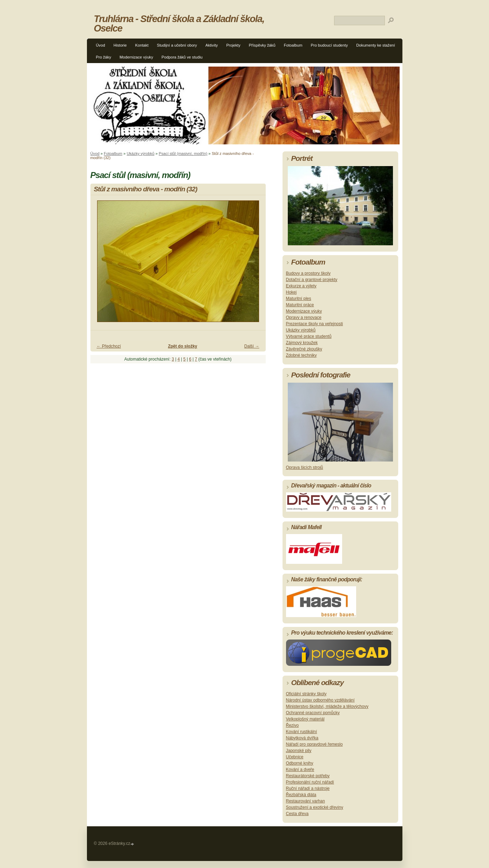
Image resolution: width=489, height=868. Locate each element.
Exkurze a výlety (301, 286)
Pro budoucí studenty (330, 45)
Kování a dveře (300, 770)
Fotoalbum (293, 45)
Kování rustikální (302, 732)
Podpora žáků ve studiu (182, 57)
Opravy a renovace (304, 317)
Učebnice (295, 757)
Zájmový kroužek (302, 343)
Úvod (101, 45)
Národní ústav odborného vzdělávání (320, 700)
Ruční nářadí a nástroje (308, 788)
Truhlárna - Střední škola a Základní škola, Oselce (179, 23)
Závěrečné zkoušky (304, 349)
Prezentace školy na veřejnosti (315, 324)
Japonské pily (299, 751)
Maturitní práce (300, 305)
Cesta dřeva (297, 814)
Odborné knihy (300, 763)
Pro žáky (104, 57)
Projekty (233, 45)
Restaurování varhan (305, 801)
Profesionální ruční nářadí (310, 782)
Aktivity (212, 45)
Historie (120, 45)
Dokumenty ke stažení (376, 45)
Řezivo (293, 725)
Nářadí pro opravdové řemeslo (314, 744)
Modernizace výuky (136, 57)
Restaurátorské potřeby (308, 776)
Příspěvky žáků (262, 45)
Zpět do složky (182, 346)
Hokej (291, 292)
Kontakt (142, 45)
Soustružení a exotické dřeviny (315, 807)
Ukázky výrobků (140, 153)
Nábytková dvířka (302, 738)
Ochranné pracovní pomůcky (313, 713)
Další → (252, 346)
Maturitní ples (299, 299)
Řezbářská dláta (301, 795)
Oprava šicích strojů (305, 467)
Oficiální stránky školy (306, 694)
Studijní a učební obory (177, 45)
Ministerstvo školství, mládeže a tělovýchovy (327, 706)
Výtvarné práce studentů (309, 336)
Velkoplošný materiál (305, 719)
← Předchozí (109, 346)
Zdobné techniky (301, 355)
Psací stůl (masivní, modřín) (183, 153)
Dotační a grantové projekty (312, 280)
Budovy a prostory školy (308, 273)
